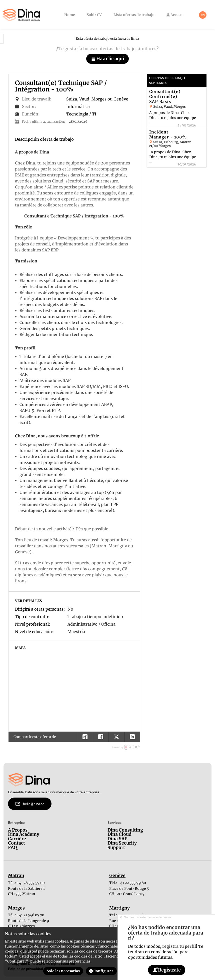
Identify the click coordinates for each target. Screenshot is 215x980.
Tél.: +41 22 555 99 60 (128, 883)
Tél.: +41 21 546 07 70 (26, 915)
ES (203, 15)
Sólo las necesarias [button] (63, 971)
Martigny (119, 908)
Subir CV (94, 15)
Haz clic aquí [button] (107, 59)
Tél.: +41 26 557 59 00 (26, 883)
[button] (132, 737)
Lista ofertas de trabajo (134, 15)
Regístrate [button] (166, 970)
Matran (16, 876)
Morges (16, 908)
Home (70, 15)
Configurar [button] (101, 971)
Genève (117, 876)
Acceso (174, 15)
